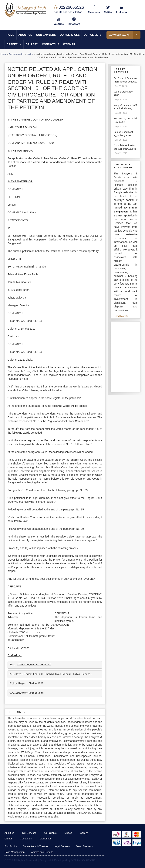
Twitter (108, 9)
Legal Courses (62, 847)
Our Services (70, 35)
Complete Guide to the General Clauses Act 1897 (125, 149)
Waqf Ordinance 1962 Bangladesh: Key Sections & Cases (126, 109)
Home (10, 35)
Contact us (51, 44)
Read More (121, 316)
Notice (30, 54)
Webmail (69, 44)
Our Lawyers (46, 35)
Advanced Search (125, 35)
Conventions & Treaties (36, 847)
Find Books (11, 847)
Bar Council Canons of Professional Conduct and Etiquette (126, 82)
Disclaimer (47, 839)
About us (25, 35)
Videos (71, 833)
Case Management (15, 852)
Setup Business (85, 847)
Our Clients (93, 35)
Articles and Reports (43, 852)
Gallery (32, 44)
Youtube (59, 21)
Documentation (17, 54)
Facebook (94, 9)
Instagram (74, 21)
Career (14, 44)
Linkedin (122, 9)
